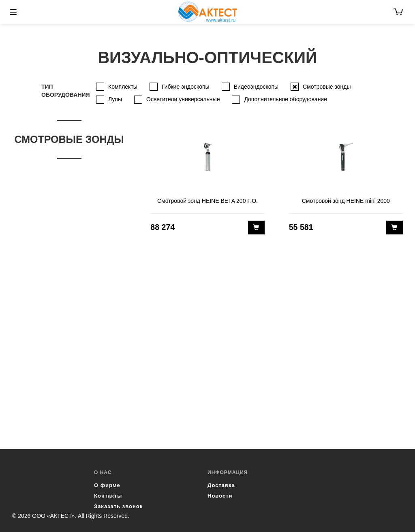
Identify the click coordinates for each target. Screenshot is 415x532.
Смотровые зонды (327, 87)
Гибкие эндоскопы (186, 87)
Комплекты (123, 87)
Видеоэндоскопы (256, 87)
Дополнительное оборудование (286, 99)
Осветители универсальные (183, 99)
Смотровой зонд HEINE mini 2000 (346, 201)
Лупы (115, 99)
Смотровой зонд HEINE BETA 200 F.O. (207, 201)
